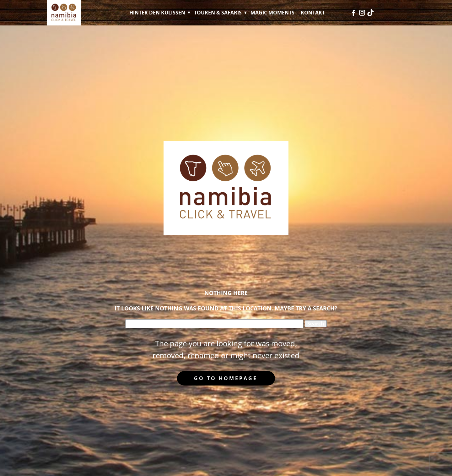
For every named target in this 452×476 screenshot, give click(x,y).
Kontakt (313, 13)
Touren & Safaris (218, 13)
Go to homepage (226, 378)
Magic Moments (272, 13)
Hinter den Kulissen (157, 13)
